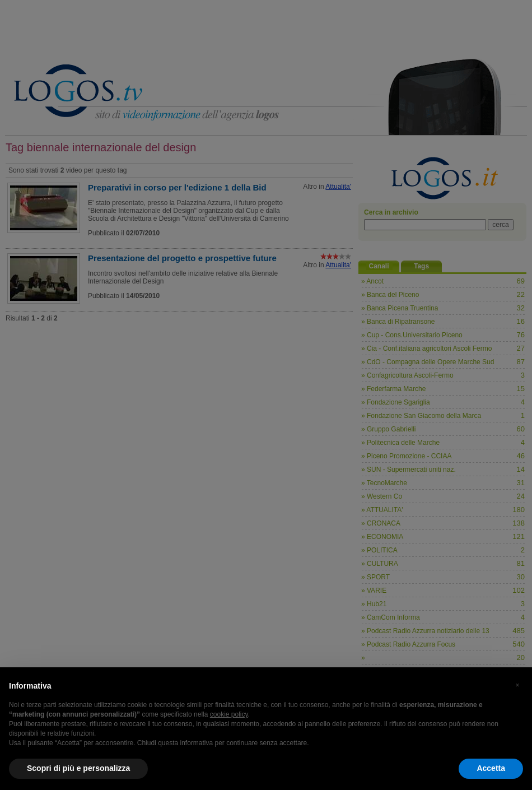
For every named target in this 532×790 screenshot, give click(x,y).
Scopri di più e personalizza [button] (78, 768)
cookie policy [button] (229, 714)
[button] (517, 685)
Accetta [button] (491, 768)
